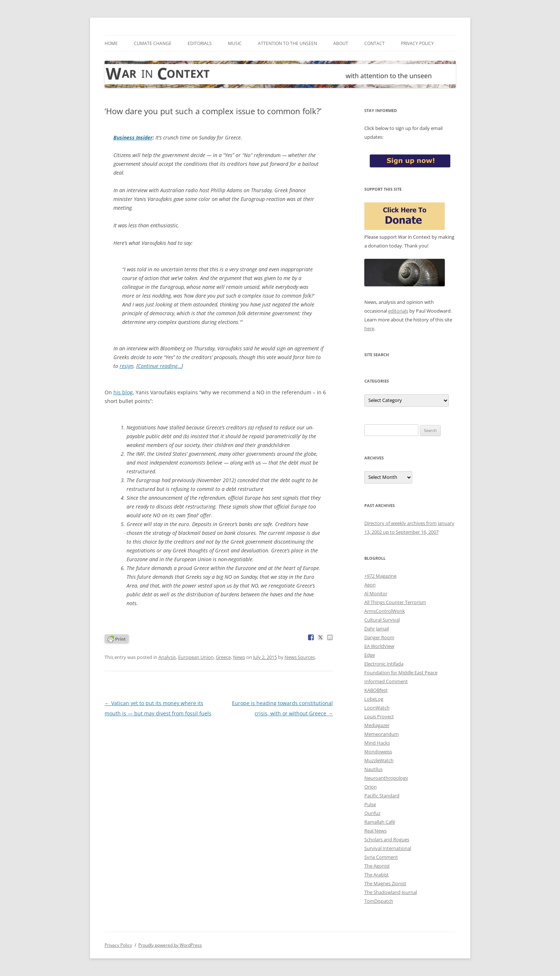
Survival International (388, 848)
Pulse (370, 804)
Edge (370, 655)
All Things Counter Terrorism (395, 602)
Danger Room (379, 637)
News (239, 657)
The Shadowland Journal (391, 892)
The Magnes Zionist (385, 883)
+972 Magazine (380, 576)
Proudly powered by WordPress (170, 945)
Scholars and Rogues (387, 839)
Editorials (200, 43)
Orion (371, 787)
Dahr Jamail (377, 629)
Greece (223, 657)
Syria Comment (381, 857)
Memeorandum (382, 734)
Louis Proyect (379, 716)
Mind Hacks (377, 743)
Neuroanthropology (386, 778)
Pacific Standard (382, 796)
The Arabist (377, 875)
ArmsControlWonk (385, 611)
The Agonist (377, 866)
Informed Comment (386, 681)
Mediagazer (377, 725)
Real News (375, 831)
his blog (123, 392)
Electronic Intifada (384, 664)
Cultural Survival (382, 620)
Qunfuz (372, 813)
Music (235, 43)
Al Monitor (376, 593)
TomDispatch (379, 901)
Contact (375, 43)
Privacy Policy (417, 43)
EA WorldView (379, 646)
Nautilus (373, 769)
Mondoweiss (378, 752)
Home (111, 43)
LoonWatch (377, 708)
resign (127, 366)
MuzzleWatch (379, 760)
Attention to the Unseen (287, 43)
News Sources (300, 657)
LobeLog (374, 699)
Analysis (167, 657)
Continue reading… (160, 366)
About (341, 43)
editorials (398, 311)
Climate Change (153, 43)
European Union (196, 657)
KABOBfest (376, 690)
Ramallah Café (380, 822)
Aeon (370, 585)
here (369, 328)
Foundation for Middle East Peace (401, 673)
